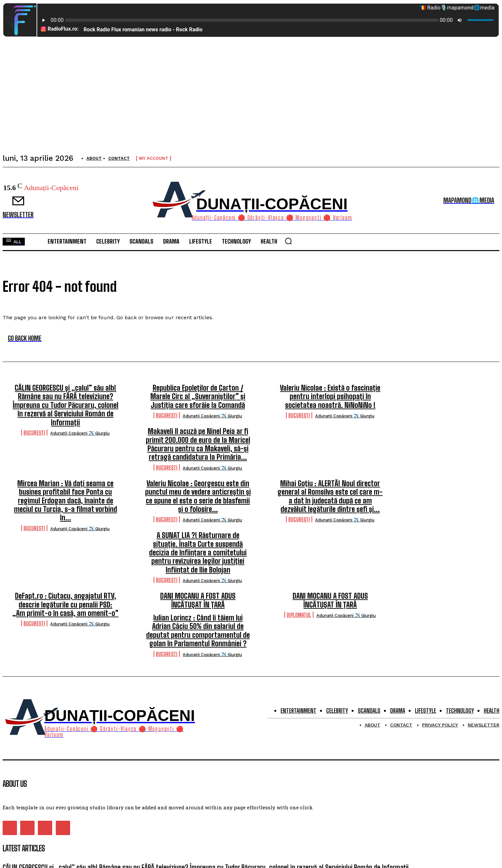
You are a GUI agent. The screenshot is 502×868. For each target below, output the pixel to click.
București (34, 433)
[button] (288, 241)
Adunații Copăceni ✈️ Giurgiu (80, 433)
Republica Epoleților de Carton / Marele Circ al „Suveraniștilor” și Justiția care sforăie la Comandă (198, 397)
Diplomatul (299, 615)
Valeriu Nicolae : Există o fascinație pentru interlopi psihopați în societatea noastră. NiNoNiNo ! (330, 397)
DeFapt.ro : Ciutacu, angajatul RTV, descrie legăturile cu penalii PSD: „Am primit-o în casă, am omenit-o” (65, 605)
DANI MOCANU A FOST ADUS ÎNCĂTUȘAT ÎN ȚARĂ (198, 600)
